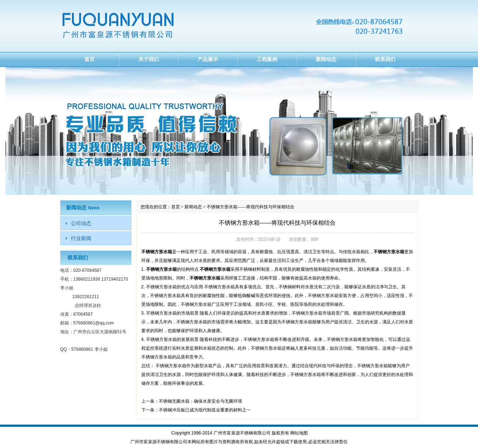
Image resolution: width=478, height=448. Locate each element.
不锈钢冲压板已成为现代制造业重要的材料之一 (205, 410)
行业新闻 (81, 238)
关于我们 (149, 59)
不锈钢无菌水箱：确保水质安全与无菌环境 (200, 401)
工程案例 (267, 59)
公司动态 (81, 223)
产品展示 (208, 59)
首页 (89, 59)
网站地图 (299, 433)
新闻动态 (326, 59)
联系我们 (385, 59)
